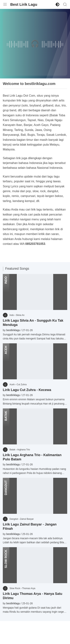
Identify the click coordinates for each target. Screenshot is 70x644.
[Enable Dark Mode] (57, 4)
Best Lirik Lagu (24, 4)
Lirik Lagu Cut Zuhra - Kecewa (27, 390)
